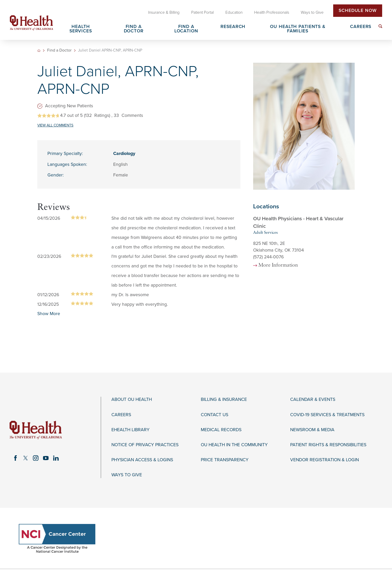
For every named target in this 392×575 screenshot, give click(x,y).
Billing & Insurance (224, 399)
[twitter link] (26, 458)
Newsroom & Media (312, 430)
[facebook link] (16, 458)
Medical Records (221, 430)
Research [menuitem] (233, 27)
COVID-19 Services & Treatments (327, 415)
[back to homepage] (39, 51)
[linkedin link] (56, 458)
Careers (121, 415)
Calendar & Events (313, 399)
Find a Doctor (59, 51)
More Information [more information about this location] (278, 265)
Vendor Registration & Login (325, 460)
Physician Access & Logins (142, 460)
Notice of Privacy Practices (145, 445)
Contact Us (215, 415)
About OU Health (132, 399)
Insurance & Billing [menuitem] (164, 12)
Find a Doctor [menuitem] (134, 29)
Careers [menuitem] (361, 27)
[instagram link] (36, 458)
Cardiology (124, 154)
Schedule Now (358, 10)
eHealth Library (130, 430)
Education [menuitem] (234, 12)
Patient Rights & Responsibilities (328, 445)
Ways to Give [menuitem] (312, 12)
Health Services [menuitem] (81, 29)
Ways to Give (127, 475)
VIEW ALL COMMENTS (55, 125)
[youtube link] (46, 458)
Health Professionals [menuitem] (272, 12)
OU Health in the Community (234, 445)
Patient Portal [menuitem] (202, 12)
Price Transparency (225, 460)
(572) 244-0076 (268, 257)
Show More (49, 314)
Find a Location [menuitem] (186, 29)
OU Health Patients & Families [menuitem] (298, 29)
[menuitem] (380, 26)
